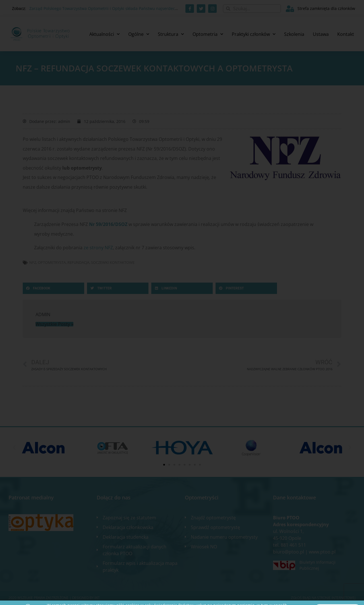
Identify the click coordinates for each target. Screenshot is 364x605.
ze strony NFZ (98, 248)
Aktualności (105, 34)
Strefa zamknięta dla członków (326, 8)
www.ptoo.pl (322, 552)
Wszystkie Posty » (54, 324)
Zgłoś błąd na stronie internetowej (323, 598)
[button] (53, 288)
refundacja (78, 262)
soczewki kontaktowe (113, 262)
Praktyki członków (254, 34)
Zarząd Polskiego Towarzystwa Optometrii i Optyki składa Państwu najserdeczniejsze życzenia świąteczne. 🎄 (133, 8)
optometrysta (52, 262)
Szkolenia (294, 34)
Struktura (171, 34)
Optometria (208, 34)
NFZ (33, 262)
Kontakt (346, 34)
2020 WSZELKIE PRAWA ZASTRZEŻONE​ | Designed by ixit (54, 598)
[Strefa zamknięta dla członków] (290, 9)
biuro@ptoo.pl (288, 552)
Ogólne (139, 34)
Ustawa (321, 34)
